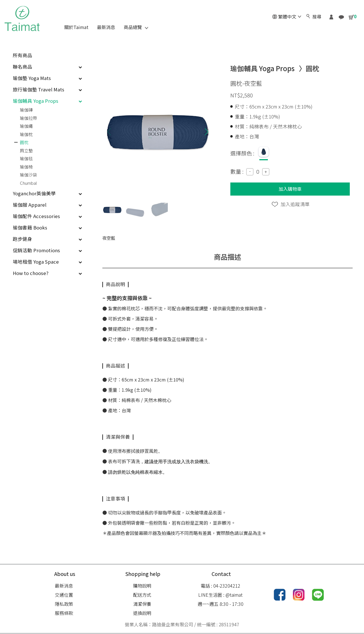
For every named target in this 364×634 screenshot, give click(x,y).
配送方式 (142, 595)
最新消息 (64, 586)
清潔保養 (142, 604)
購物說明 (142, 586)
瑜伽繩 (26, 126)
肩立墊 (26, 150)
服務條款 (64, 613)
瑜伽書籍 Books (47, 227)
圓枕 (24, 142)
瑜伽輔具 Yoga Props (47, 101)
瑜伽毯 (26, 158)
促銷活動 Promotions (47, 250)
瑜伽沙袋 (28, 175)
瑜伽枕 (26, 134)
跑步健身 (47, 239)
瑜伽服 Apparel (47, 205)
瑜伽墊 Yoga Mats (47, 78)
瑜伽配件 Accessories (47, 216)
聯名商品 (47, 67)
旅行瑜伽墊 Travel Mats (47, 89)
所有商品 (22, 55)
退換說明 (142, 613)
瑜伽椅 (26, 167)
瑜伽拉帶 (28, 118)
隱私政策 (64, 604)
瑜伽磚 (26, 110)
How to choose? (47, 273)
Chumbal (28, 183)
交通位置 (64, 595)
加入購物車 (290, 189)
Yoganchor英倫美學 (47, 193)
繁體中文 (287, 17)
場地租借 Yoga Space (47, 262)
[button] (207, 132)
